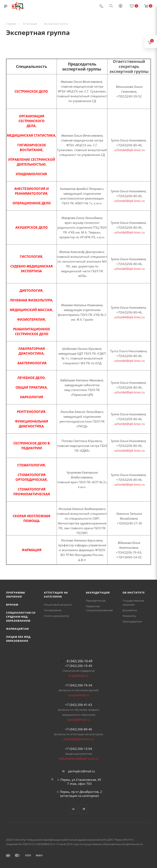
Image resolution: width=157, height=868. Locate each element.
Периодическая (96, 601)
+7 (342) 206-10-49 (79, 666)
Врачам (12, 605)
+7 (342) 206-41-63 (79, 705)
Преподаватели (132, 621)
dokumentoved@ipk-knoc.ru (79, 758)
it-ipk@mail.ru (78, 676)
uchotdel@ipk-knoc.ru (129, 150)
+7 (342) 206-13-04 (79, 749)
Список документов (56, 616)
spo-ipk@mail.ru (78, 720)
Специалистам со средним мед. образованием (21, 617)
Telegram (84, 809)
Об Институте (134, 593)
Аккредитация (98, 593)
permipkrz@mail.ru (82, 771)
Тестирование (53, 610)
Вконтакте (73, 809)
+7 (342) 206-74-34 (79, 685)
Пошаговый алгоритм (58, 605)
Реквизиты (129, 616)
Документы (130, 610)
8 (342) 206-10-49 (80, 661)
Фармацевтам (17, 629)
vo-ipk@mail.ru (78, 695)
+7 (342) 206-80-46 (79, 729)
